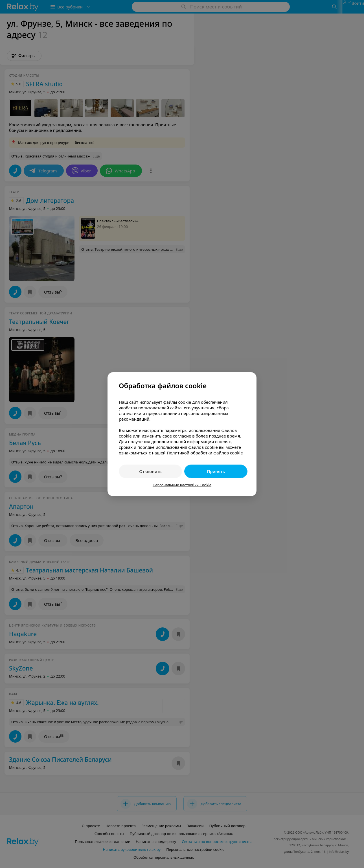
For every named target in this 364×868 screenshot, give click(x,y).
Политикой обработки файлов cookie (205, 453)
